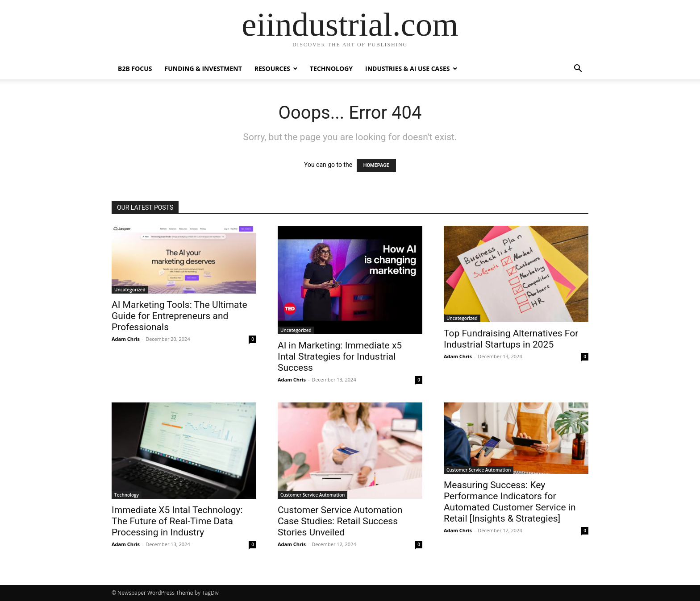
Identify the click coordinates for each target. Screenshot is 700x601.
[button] (578, 69)
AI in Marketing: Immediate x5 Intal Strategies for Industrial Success (340, 356)
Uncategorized (130, 290)
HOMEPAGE (376, 165)
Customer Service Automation (312, 495)
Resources (272, 68)
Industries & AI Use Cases (408, 68)
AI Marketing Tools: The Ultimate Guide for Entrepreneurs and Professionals (179, 316)
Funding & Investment (203, 68)
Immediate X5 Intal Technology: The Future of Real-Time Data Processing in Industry (177, 521)
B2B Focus (135, 68)
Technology (331, 68)
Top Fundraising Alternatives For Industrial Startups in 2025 (511, 339)
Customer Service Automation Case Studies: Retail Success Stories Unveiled (340, 521)
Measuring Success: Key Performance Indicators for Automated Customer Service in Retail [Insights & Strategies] (510, 502)
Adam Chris (126, 339)
